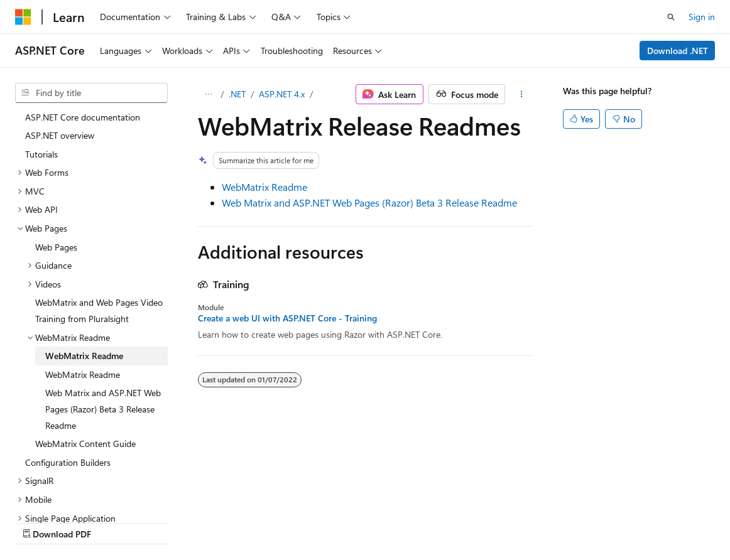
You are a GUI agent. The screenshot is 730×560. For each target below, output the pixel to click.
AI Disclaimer (40, 521)
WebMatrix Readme (264, 187)
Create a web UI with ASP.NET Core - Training (287, 318)
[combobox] (91, 93)
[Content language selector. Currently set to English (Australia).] (63, 492)
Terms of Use (459, 521)
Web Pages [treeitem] (56, 247)
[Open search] (671, 17)
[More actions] (521, 94)
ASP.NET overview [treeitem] (60, 135)
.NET (237, 94)
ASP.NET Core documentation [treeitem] (83, 117)
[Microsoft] (23, 17)
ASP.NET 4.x (282, 94)
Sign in (702, 17)
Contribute (225, 521)
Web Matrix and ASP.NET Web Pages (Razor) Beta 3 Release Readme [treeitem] (103, 409)
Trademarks (521, 521)
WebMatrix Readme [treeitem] (84, 356)
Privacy (275, 521)
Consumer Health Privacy (361, 521)
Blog (171, 521)
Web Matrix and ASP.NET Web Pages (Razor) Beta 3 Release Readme (369, 202)
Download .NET (678, 51)
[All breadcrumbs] (209, 94)
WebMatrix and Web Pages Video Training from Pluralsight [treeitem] (99, 310)
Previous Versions (114, 521)
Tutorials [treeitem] (41, 154)
